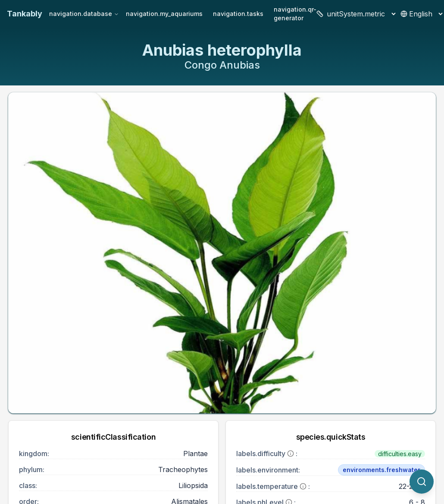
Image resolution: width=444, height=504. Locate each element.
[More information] (291, 454)
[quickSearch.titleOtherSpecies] (422, 482)
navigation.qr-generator (295, 14)
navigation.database (84, 14)
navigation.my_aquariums (164, 14)
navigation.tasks (238, 14)
